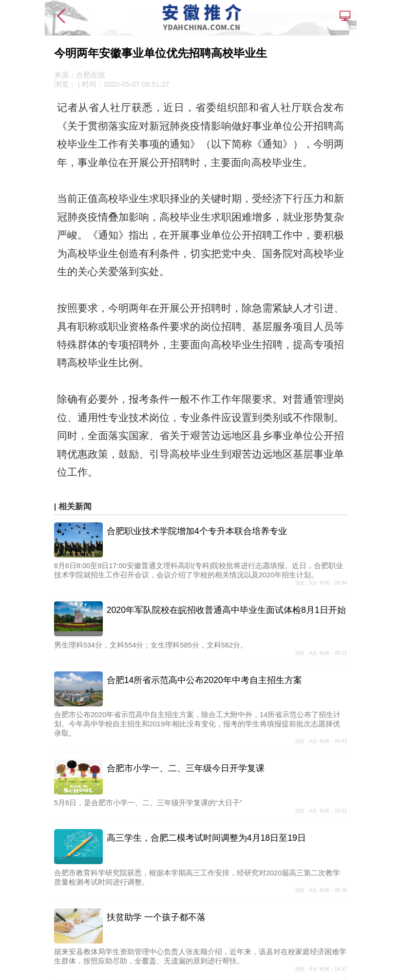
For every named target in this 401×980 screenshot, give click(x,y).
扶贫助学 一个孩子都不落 (156, 917)
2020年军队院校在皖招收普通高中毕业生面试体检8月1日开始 (226, 610)
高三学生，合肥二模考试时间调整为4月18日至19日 (206, 838)
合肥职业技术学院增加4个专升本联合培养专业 (197, 531)
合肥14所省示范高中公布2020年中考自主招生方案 (204, 680)
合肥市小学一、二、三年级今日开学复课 (186, 768)
